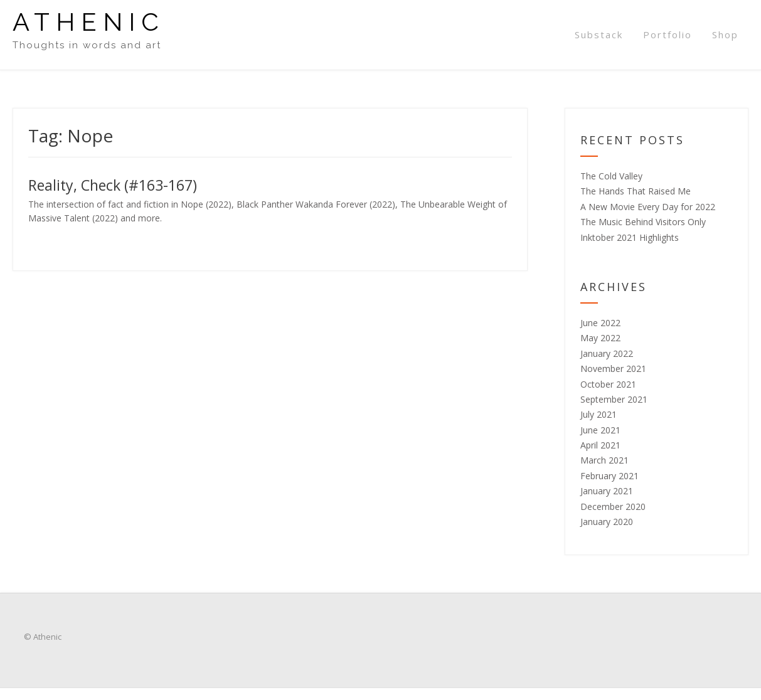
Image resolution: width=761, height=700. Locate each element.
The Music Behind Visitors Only (643, 222)
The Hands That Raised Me (636, 191)
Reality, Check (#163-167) (113, 185)
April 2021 (600, 445)
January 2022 (607, 353)
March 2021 (604, 460)
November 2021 (613, 369)
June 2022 (600, 323)
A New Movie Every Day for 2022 (648, 207)
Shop (725, 34)
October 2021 (608, 384)
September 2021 (614, 399)
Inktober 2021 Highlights (630, 237)
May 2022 (600, 338)
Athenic (89, 22)
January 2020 (607, 522)
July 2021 (599, 414)
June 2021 (600, 430)
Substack (599, 34)
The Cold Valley (611, 176)
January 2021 (607, 491)
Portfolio (668, 34)
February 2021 (609, 476)
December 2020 (613, 506)
